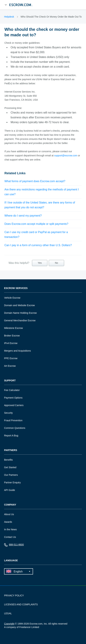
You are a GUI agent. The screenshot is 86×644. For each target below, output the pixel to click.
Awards (8, 522)
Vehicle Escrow (12, 298)
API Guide (10, 490)
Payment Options (13, 398)
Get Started (10, 467)
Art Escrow (10, 366)
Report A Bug (11, 436)
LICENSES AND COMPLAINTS (21, 604)
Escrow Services (16, 288)
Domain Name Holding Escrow (20, 313)
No (56, 263)
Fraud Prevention (13, 420)
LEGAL (8, 613)
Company (10, 505)
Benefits (8, 460)
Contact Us (10, 537)
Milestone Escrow (14, 328)
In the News (10, 529)
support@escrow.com (66, 155)
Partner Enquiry (12, 482)
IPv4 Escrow (11, 343)
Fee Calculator (12, 390)
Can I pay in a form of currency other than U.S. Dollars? (38, 245)
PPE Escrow (11, 358)
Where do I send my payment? (23, 216)
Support (10, 381)
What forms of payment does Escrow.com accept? (35, 181)
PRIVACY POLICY (14, 595)
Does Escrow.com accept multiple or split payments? (36, 224)
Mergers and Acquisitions (17, 351)
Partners (11, 450)
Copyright (9, 624)
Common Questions (15, 428)
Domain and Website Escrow (19, 305)
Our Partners (11, 475)
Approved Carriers (14, 405)
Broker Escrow (12, 336)
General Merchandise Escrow (20, 320)
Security (8, 413)
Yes (40, 263)
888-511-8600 (14, 545)
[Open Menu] (6, 5)
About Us (9, 514)
